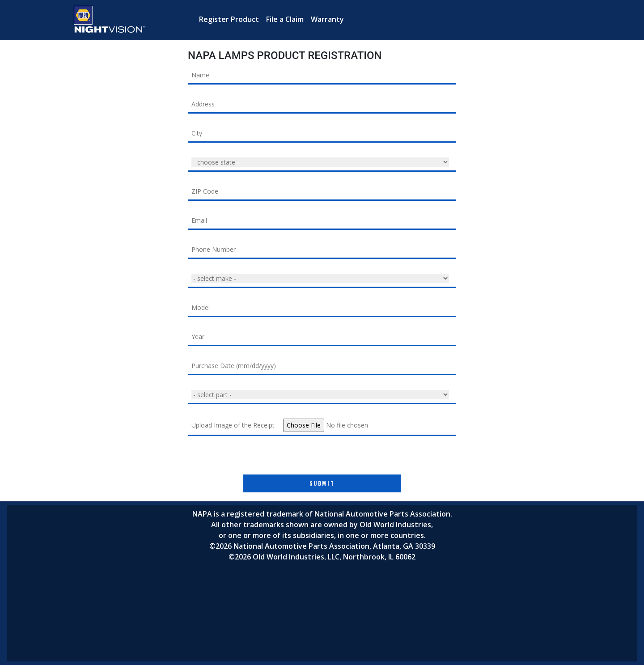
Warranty (327, 19)
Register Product (229, 19)
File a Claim (285, 19)
